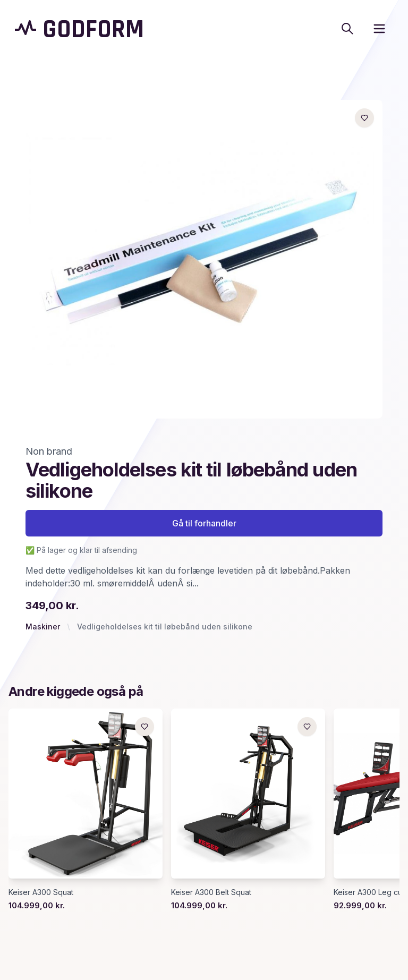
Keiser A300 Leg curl (370, 892)
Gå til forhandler (204, 523)
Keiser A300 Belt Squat (211, 892)
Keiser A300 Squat (41, 892)
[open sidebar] (379, 29)
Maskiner (43, 627)
